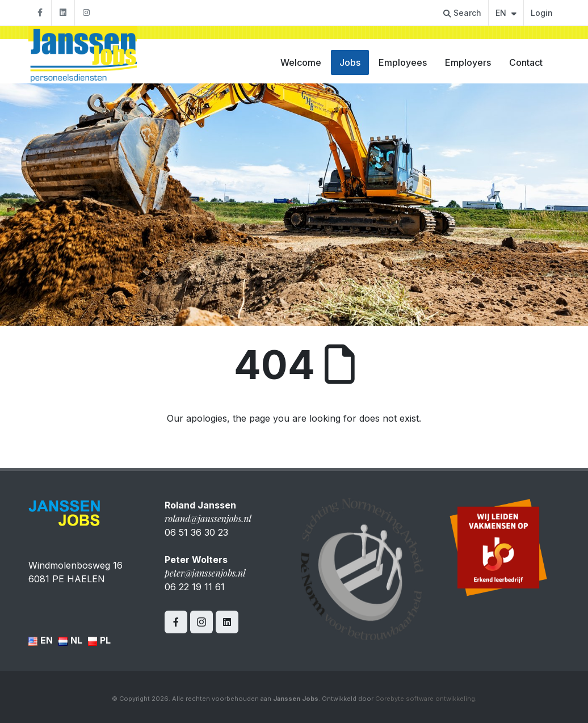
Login (542, 13)
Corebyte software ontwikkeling (425, 699)
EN (506, 13)
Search (462, 13)
